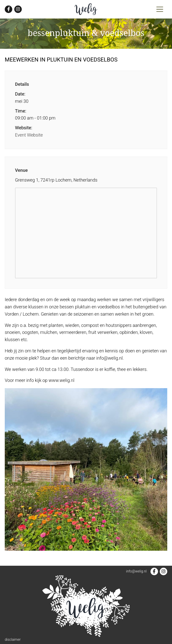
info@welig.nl (136, 571)
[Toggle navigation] (160, 9)
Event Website (29, 135)
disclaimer (13, 639)
